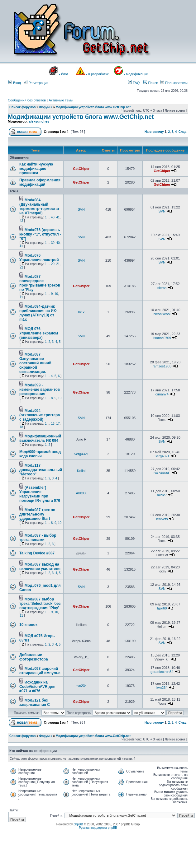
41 (58, 217)
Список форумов (23, 107)
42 (21, 221)
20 (53, 264)
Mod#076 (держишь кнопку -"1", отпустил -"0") (40, 234)
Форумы (46, 107)
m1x (81, 312)
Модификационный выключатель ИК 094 (40, 438)
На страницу (154, 132)
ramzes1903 (162, 366)
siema (162, 288)
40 (53, 217)
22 (21, 267)
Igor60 (162, 608)
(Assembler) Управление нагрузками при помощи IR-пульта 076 (40, 494)
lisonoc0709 (162, 338)
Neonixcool (162, 314)
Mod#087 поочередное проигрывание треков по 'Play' (40, 283)
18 (21, 427)
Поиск (151, 83)
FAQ (134, 83)
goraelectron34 (162, 672)
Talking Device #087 (37, 553)
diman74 (162, 394)
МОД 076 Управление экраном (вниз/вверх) (39, 333)
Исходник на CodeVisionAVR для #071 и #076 (37, 687)
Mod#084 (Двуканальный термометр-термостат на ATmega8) (39, 207)
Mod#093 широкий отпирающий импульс (40, 671)
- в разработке (97, 74)
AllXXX (81, 493)
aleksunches (39, 121)
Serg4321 (81, 454)
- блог (64, 74)
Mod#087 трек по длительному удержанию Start (37, 514)
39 (53, 243)
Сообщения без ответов (27, 100)
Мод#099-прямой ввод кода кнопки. (40, 454)
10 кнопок (28, 625)
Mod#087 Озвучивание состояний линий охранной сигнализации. (35, 363)
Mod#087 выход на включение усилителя (40, 567)
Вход (15, 83)
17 (58, 424)
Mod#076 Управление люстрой (39, 258)
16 (53, 424)
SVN (81, 209)
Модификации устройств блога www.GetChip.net (93, 107)
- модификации (136, 74)
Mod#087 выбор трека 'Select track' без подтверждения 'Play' (40, 604)
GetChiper (81, 169)
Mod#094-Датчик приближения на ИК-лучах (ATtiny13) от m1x (38, 313)
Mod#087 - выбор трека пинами (38, 538)
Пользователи (174, 83)
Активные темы (61, 100)
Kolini (81, 471)
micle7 (162, 495)
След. (183, 132)
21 (58, 264)
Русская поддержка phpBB (98, 828)
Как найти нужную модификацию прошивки (36, 169)
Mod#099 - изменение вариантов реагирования (40, 390)
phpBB (78, 824)
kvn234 (81, 686)
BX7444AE (162, 473)
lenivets (162, 519)
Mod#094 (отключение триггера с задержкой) (40, 415)
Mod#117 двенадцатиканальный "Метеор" (41, 470)
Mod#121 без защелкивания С (35, 702)
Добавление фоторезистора (34, 657)
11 (21, 297)
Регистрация (36, 83)
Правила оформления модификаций (40, 182)
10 (56, 294)
